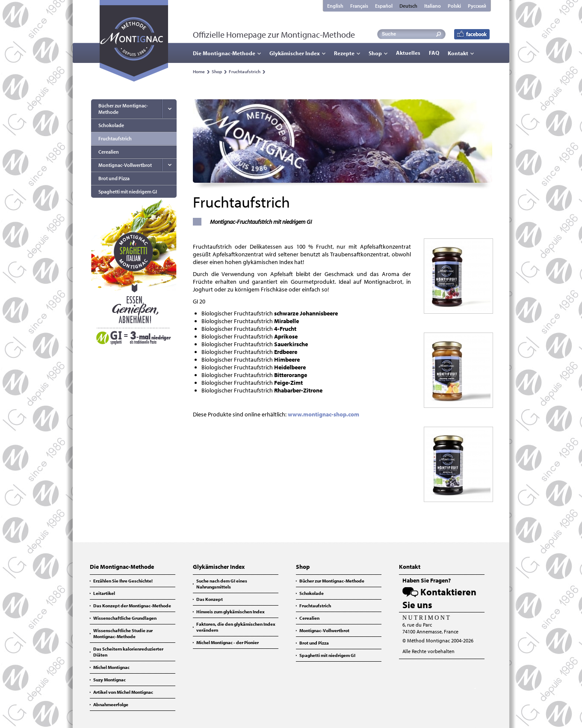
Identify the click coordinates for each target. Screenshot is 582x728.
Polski (454, 6)
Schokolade (111, 125)
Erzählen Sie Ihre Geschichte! (123, 581)
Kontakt (458, 53)
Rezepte (344, 53)
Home (199, 71)
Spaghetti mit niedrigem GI (128, 192)
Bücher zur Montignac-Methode (123, 109)
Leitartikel (104, 593)
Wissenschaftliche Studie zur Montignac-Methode (123, 633)
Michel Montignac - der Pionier (227, 642)
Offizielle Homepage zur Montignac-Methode (274, 34)
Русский (477, 6)
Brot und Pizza (114, 178)
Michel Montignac (111, 667)
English (335, 6)
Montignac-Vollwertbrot (125, 165)
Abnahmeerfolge (111, 704)
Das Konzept (210, 599)
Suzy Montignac (109, 680)
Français (359, 6)
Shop (375, 53)
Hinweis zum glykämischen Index (230, 612)
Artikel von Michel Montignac (123, 692)
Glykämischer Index (295, 53)
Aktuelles (408, 53)
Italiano (433, 6)
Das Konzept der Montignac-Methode (132, 606)
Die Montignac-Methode (224, 53)
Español (384, 6)
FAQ (434, 53)
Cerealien (109, 152)
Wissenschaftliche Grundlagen (125, 618)
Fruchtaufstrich (245, 71)
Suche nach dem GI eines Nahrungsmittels (222, 584)
